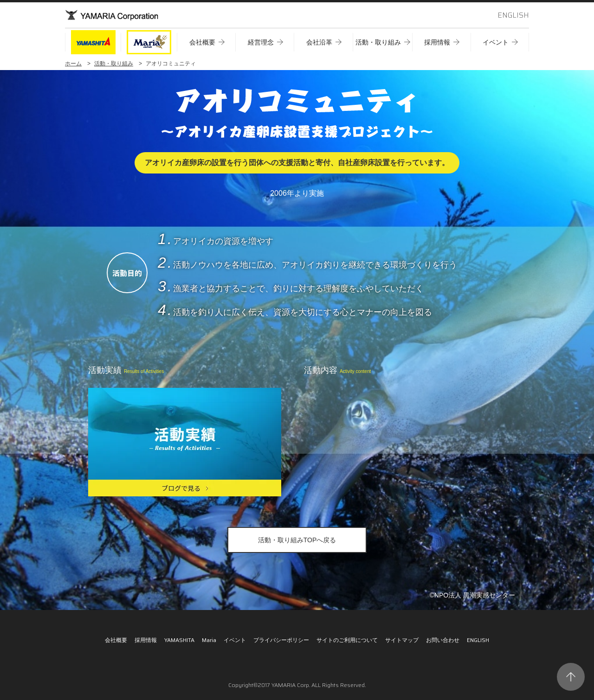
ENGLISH (513, 15)
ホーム (73, 64)
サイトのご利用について (347, 640)
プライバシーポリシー (281, 640)
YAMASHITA (179, 640)
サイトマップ (402, 640)
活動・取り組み (114, 64)
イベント (235, 640)
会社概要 (116, 640)
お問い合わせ (443, 640)
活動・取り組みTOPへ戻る (297, 540)
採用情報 (146, 640)
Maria (209, 640)
